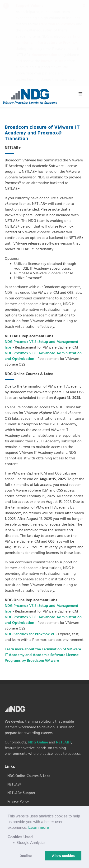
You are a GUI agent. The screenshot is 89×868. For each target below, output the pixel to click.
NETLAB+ (64, 657)
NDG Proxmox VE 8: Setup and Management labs (42, 259)
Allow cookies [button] (63, 856)
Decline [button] (26, 856)
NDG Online (38, 657)
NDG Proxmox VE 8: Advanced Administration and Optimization (43, 271)
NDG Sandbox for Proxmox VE (30, 549)
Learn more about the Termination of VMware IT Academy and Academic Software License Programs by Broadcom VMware (43, 570)
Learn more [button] (39, 827)
